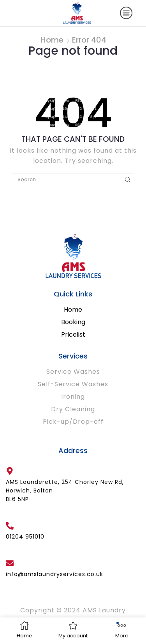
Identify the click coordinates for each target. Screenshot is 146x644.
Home (52, 40)
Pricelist (73, 334)
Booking (73, 322)
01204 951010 (25, 537)
